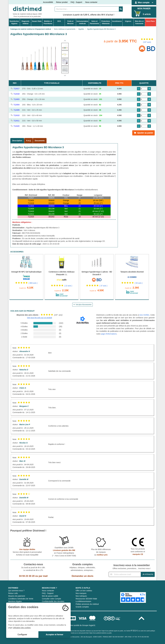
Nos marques (81, 593)
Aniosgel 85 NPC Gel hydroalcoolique (26, 272)
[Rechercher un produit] (87, 9)
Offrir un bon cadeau (84, 591)
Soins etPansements (94, 22)
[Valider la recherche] (121, 9)
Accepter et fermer (54, 635)
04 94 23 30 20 (27, 576)
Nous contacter (91, 2)
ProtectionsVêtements (106, 22)
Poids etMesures (70, 22)
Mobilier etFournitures (48, 22)
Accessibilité (48, 2)
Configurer (22, 635)
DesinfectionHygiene (14, 22)
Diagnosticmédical (25, 22)
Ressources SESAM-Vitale (86, 599)
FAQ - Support (76, 2)
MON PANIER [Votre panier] (144, 9)
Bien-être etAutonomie (139, 22)
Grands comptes (82, 607)
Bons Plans (150, 21)
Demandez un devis (82, 576)
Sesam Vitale (37, 21)
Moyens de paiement (17, 596)
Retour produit (62, 2)
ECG (59, 21)
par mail (43, 576)
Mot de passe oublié (50, 596)
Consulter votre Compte (51, 599)
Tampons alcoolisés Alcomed (132, 272)
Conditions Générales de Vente (21, 599)
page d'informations (109, 334)
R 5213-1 (134, 631)
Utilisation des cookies (22, 628)
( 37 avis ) (103, 286)
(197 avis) (147, 42)
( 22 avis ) (68, 286)
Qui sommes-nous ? (16, 591)
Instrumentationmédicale (82, 22)
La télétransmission (83, 601)
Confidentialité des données (53, 601)
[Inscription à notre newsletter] (125, 574)
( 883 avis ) (33, 283)
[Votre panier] (137, 13)
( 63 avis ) (139, 283)
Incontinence (117, 21)
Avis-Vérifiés (144, 315)
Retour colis (13, 593)
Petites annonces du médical (87, 604)
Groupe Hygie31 (89, 625)
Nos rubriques (81, 596)
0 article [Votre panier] (147, 14)
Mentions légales (15, 601)
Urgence (128, 21)
